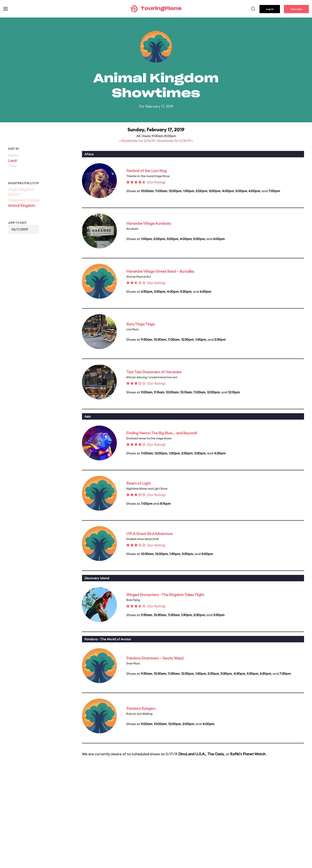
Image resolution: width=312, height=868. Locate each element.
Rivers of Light (139, 483)
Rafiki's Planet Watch (248, 754)
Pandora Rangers (141, 708)
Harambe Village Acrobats (149, 223)
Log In (270, 9)
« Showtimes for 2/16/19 (137, 141)
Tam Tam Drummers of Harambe (154, 372)
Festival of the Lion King (146, 171)
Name (13, 155)
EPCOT (14, 195)
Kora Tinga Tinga (140, 324)
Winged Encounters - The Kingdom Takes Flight (165, 595)
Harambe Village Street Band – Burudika (160, 271)
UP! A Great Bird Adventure (149, 534)
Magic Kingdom (21, 189)
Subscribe (296, 9)
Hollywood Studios (23, 200)
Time (12, 166)
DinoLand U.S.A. (192, 754)
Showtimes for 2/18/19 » (175, 141)
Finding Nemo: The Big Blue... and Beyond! (162, 433)
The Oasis (216, 754)
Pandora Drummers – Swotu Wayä (155, 658)
